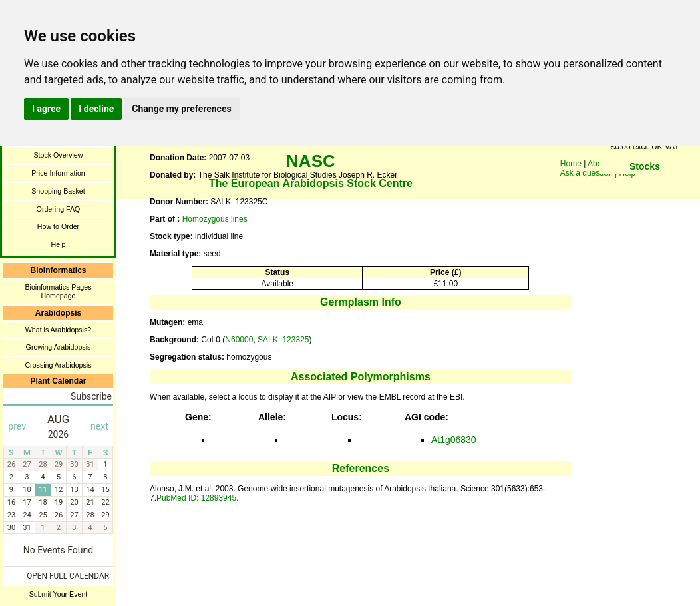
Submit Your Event (59, 594)
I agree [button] (46, 109)
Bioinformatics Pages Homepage (58, 291)
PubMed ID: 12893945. (197, 498)
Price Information (58, 173)
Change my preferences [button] (181, 109)
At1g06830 (454, 440)
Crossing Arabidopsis (58, 365)
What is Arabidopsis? (59, 330)
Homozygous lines (215, 219)
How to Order (58, 226)
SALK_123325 (283, 340)
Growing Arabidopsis (59, 347)
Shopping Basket (58, 191)
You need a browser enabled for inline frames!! (645, 186)
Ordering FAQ (59, 209)
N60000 (239, 340)
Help (59, 244)
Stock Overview (58, 155)
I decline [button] (96, 109)
